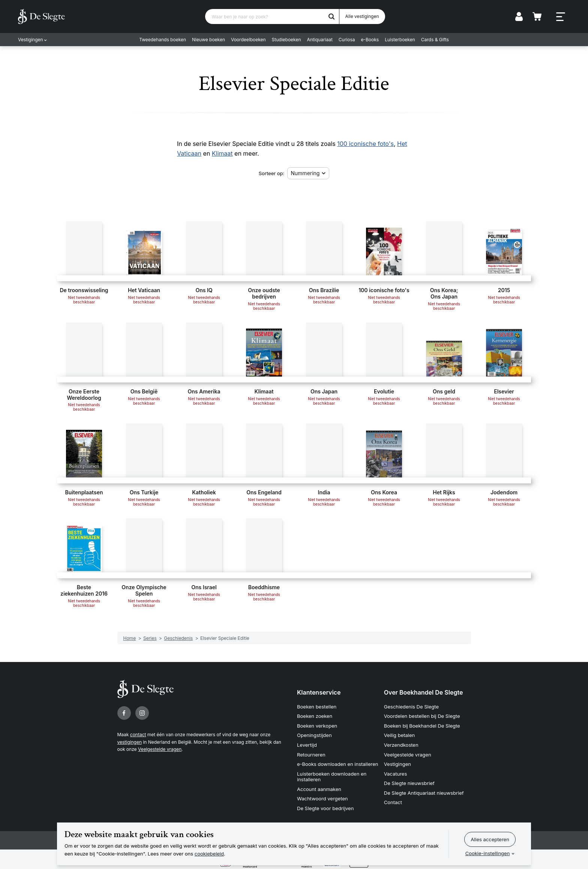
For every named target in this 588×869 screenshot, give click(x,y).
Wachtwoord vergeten (322, 798)
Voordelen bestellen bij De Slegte (422, 716)
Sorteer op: (272, 173)
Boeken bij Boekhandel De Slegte (422, 726)
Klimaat (222, 153)
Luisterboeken (400, 40)
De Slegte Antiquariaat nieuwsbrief (424, 793)
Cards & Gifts (435, 40)
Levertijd (307, 745)
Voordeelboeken (248, 40)
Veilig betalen (400, 735)
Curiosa (347, 40)
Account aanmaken (319, 789)
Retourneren (311, 755)
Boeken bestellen (317, 707)
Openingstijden (314, 735)
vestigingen (130, 742)
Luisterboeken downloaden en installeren (332, 777)
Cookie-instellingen (488, 853)
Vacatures (396, 774)
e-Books (370, 40)
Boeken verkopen (317, 726)
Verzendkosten (401, 745)
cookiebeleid (209, 854)
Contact (393, 802)
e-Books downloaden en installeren (337, 764)
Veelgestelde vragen (160, 749)
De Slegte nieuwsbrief (409, 783)
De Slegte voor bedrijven (325, 808)
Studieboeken (286, 40)
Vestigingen (31, 40)
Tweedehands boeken (163, 40)
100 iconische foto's (365, 144)
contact (138, 735)
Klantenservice (319, 692)
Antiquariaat (320, 40)
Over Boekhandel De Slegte (424, 692)
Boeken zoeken (315, 716)
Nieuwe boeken (208, 40)
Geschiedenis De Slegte (411, 707)
